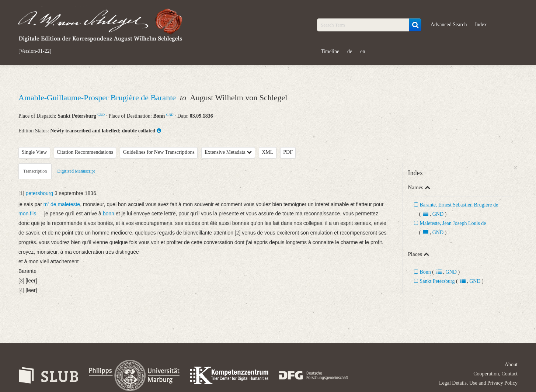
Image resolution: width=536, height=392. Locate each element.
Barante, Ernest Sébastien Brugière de (459, 205)
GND (101, 115)
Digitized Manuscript (76, 171)
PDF (288, 152)
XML (267, 152)
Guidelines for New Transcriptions (159, 152)
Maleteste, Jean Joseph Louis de (453, 223)
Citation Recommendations (85, 152)
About (511, 365)
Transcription (35, 171)
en (363, 51)
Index (481, 25)
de (350, 51)
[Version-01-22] (35, 51)
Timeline (330, 51)
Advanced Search (449, 25)
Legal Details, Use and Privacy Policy (478, 383)
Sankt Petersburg (437, 281)
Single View (34, 152)
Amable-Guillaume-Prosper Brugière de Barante (98, 98)
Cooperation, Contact (495, 374)
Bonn (425, 272)
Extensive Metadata (228, 152)
